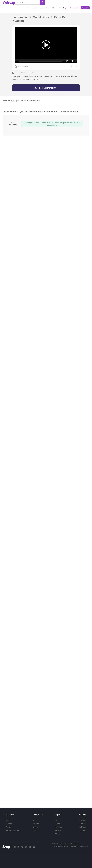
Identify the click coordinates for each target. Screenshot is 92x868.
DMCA (35, 830)
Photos (34, 8)
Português (58, 827)
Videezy (9, 827)
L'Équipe (82, 824)
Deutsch (58, 830)
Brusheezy (9, 820)
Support (36, 827)
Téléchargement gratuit (48, 88)
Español (58, 824)
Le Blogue (83, 827)
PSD (52, 8)
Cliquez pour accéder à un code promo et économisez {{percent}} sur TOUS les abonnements (52, 124)
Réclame (36, 824)
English (57, 820)
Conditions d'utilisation (60, 847)
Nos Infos (82, 820)
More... (57, 834)
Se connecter (74, 8)
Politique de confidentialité (79, 847)
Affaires (35, 820)
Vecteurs (27, 8)
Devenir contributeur (13, 830)
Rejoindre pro (63, 8)
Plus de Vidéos (44, 8)
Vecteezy (9, 824)
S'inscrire (85, 8)
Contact (82, 830)
